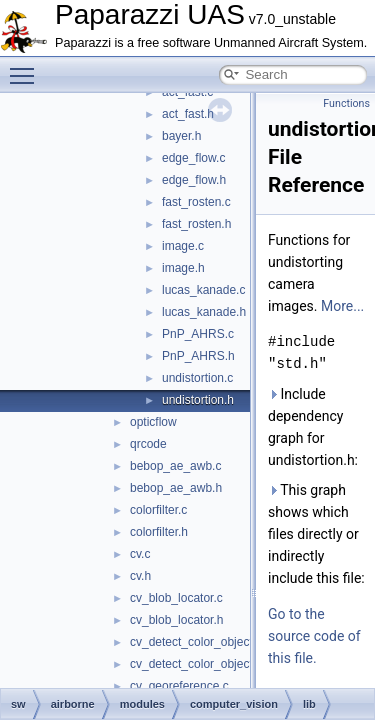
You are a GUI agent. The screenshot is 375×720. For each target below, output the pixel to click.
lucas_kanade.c (203, 290)
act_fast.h (188, 114)
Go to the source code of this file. (314, 636)
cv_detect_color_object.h (196, 664)
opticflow (153, 422)
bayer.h (181, 136)
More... (342, 306)
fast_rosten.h (196, 224)
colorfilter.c (158, 510)
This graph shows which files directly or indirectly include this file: (316, 534)
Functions (346, 103)
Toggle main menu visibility (27, 67)
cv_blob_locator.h (176, 620)
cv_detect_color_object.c (196, 642)
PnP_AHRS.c (198, 334)
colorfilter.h (159, 532)
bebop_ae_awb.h (176, 488)
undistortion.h (198, 400)
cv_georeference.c (179, 686)
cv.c (140, 554)
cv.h (140, 576)
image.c (183, 246)
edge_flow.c (193, 158)
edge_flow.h (194, 180)
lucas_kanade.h (204, 312)
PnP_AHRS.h (198, 356)
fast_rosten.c (196, 202)
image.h (183, 268)
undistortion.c (197, 378)
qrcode (148, 444)
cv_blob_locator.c (176, 598)
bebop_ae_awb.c (175, 466)
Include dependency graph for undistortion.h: (313, 427)
